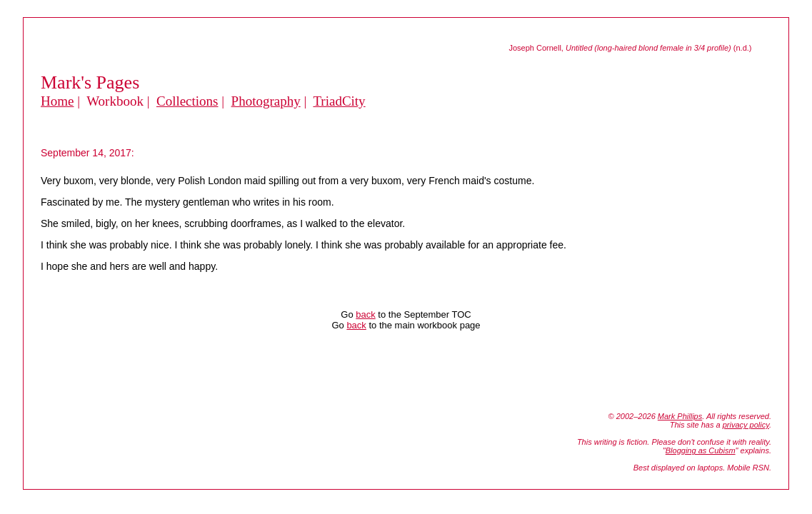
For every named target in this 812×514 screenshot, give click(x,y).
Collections (187, 101)
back (365, 314)
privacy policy (746, 425)
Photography (266, 101)
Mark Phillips (680, 416)
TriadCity (339, 101)
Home (57, 101)
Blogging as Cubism (701, 450)
